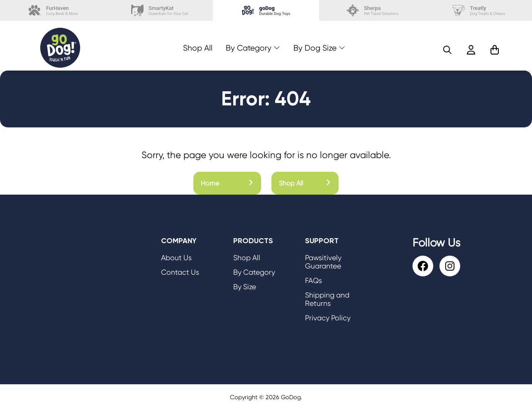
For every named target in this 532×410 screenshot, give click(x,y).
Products (253, 241)
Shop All (198, 48)
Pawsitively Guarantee (323, 262)
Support (322, 241)
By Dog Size (315, 48)
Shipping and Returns (327, 299)
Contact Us (180, 272)
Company (179, 241)
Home (227, 183)
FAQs (314, 281)
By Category (249, 48)
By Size (245, 287)
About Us (176, 258)
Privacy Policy (328, 318)
